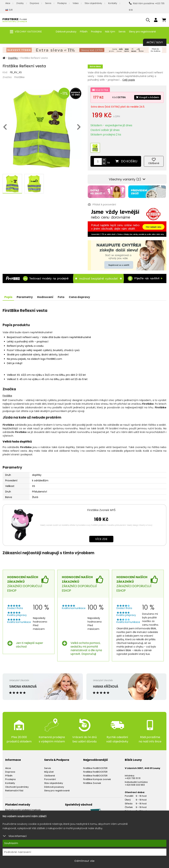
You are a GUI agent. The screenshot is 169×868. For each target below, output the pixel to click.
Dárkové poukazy (66, 32)
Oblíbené (50, 776)
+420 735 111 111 (133, 778)
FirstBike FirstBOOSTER (95, 768)
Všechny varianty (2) (127, 179)
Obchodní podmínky (17, 787)
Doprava (34, 3)
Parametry (25, 297)
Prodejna (62, 3)
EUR (9, 10)
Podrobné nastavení (18, 852)
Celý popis (129, 80)
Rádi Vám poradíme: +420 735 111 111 (147, 7)
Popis (8, 297)
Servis (48, 3)
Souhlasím (11, 843)
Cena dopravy (79, 297)
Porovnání (50, 779)
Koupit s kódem (148, 97)
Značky (20, 3)
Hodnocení (45, 297)
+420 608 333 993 (135, 785)
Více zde (101, 539)
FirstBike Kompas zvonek (97, 779)
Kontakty (113, 3)
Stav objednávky (93, 3)
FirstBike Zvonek (92, 783)
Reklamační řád (14, 791)
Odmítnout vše (84, 861)
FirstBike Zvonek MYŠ (101, 510)
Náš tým (110, 32)
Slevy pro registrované (142, 32)
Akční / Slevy (155, 42)
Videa (76, 3)
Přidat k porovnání (102, 204)
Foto (61, 297)
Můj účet (49, 772)
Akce (8, 3)
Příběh (84, 32)
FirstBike (19, 77)
